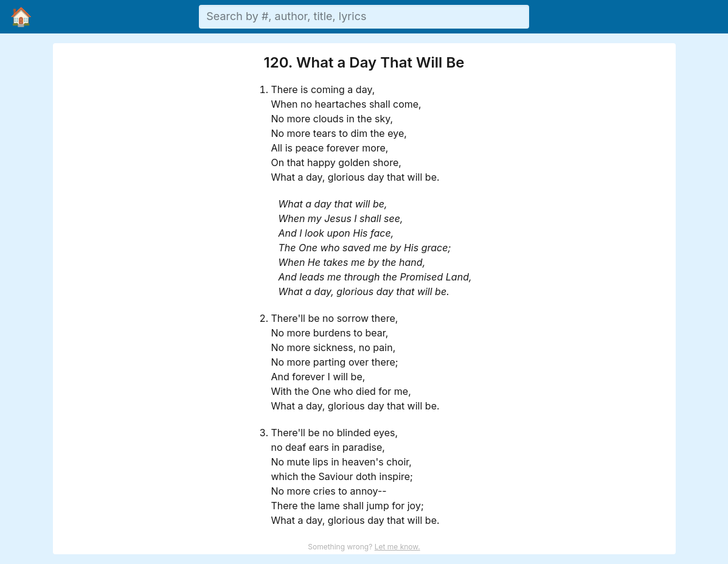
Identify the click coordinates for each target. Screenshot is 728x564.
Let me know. (397, 547)
